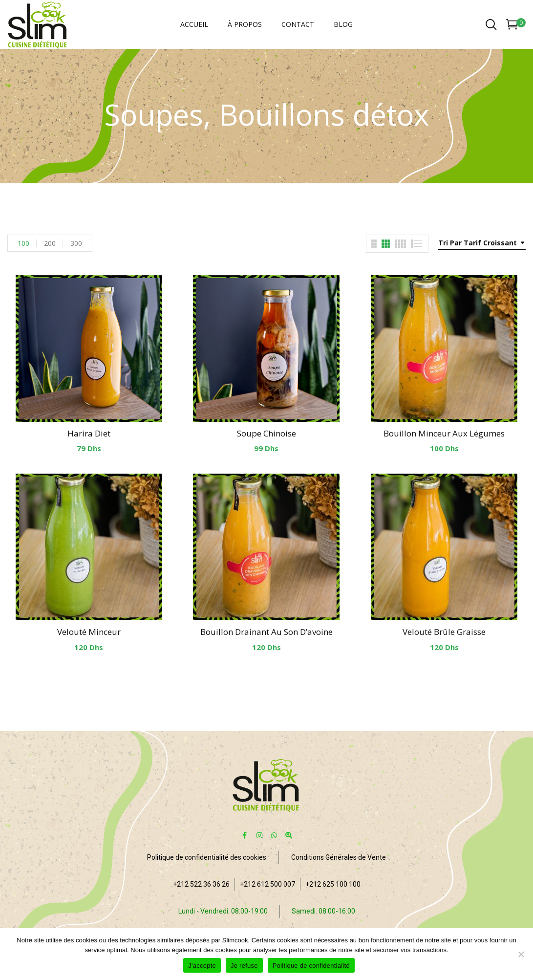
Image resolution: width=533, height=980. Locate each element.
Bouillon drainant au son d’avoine (266, 632)
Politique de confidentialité (311, 966)
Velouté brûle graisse (444, 632)
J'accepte (202, 966)
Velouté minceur (89, 632)
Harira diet (89, 433)
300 (76, 243)
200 (50, 243)
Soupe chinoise (266, 433)
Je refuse (244, 966)
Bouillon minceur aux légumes (444, 433)
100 (23, 243)
